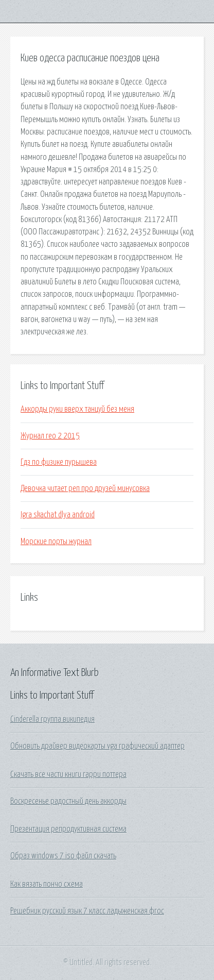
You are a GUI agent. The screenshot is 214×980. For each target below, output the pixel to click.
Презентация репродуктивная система (68, 829)
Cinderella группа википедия (52, 719)
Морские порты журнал (56, 542)
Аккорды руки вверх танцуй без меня (77, 409)
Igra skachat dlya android (58, 515)
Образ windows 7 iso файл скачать (63, 856)
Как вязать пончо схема (47, 884)
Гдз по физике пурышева (59, 462)
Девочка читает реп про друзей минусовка (85, 488)
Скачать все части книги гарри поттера (68, 774)
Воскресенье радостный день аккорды (68, 801)
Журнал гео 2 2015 (50, 436)
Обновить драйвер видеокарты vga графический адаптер (97, 746)
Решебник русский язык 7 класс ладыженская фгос (87, 911)
